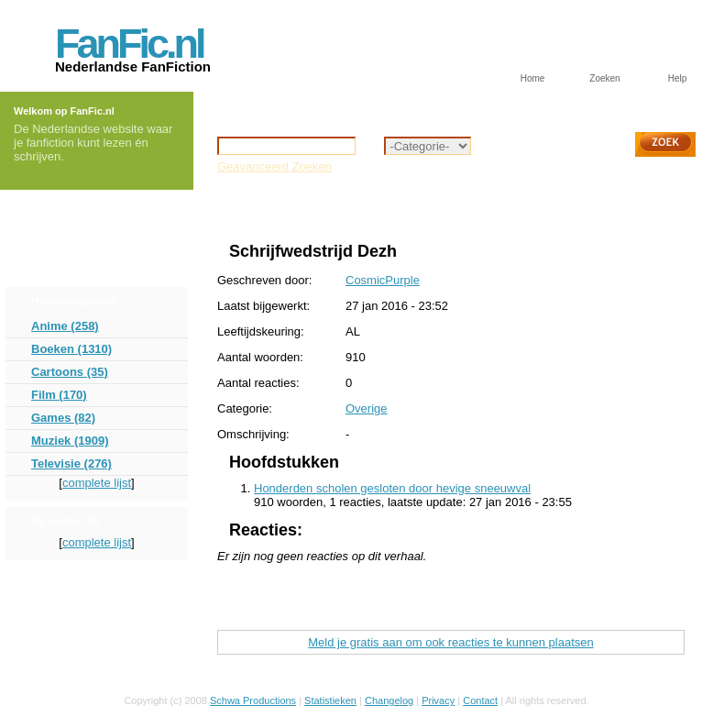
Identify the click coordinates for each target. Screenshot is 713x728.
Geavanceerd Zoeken (274, 166)
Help (678, 78)
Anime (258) (65, 326)
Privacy (438, 700)
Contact (480, 700)
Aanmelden (68, 266)
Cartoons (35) (70, 372)
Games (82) (63, 418)
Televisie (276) (71, 463)
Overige (278, 209)
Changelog (389, 700)
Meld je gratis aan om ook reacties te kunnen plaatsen (450, 642)
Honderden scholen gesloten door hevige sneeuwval (392, 488)
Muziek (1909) (70, 441)
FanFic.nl (129, 44)
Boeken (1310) (71, 349)
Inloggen (60, 210)
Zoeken (604, 78)
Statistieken (330, 700)
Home (533, 78)
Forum (54, 238)
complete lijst (97, 483)
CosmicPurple (383, 280)
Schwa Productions (253, 700)
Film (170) (59, 395)
